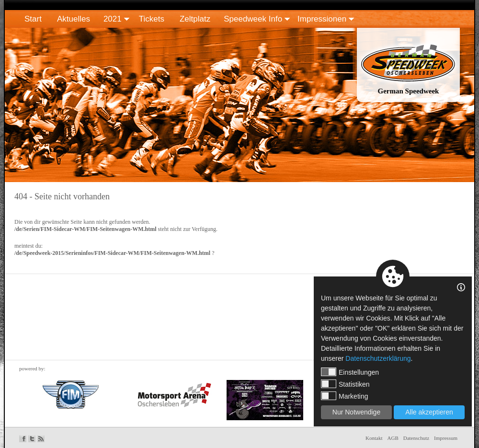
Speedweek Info (253, 19)
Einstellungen (350, 372)
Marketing (344, 396)
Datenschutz (416, 438)
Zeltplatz (195, 19)
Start (33, 19)
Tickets (152, 19)
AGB (393, 438)
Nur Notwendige (356, 412)
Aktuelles (74, 19)
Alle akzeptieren (429, 412)
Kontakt (374, 438)
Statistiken (345, 384)
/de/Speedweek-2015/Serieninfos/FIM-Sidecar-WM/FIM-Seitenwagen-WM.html (112, 253)
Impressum (446, 438)
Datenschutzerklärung (378, 358)
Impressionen (322, 19)
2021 (113, 19)
